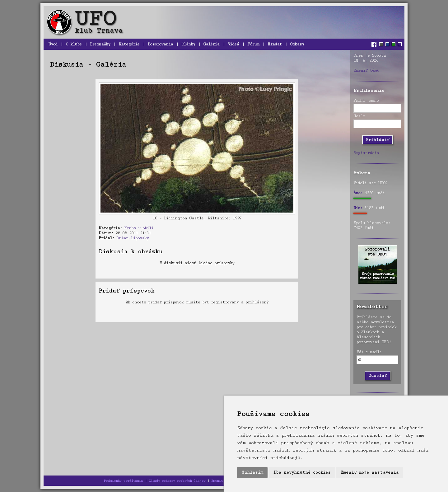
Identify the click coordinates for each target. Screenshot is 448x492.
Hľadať (275, 44)
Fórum (253, 44)
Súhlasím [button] (252, 472)
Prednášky (100, 44)
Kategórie (129, 44)
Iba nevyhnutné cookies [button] (302, 472)
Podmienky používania (123, 481)
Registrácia (366, 153)
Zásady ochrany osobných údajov (177, 481)
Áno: (358, 193)
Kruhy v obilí (139, 228)
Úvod (53, 44)
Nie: (358, 208)
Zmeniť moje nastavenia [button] (369, 472)
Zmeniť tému (366, 70)
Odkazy (297, 44)
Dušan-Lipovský (133, 238)
